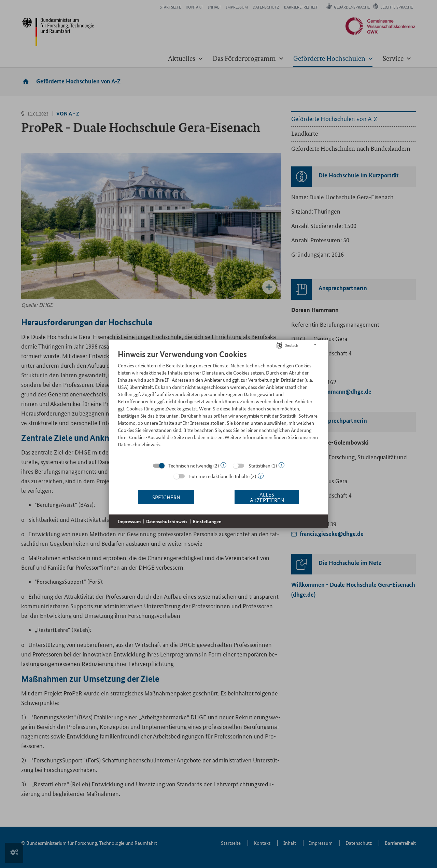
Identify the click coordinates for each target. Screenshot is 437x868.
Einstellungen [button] (207, 521)
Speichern (166, 497)
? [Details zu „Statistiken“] (281, 465)
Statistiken (259, 465)
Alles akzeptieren (267, 497)
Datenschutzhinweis (167, 521)
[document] (218, 404)
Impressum (129, 521)
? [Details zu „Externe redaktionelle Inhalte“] (261, 476)
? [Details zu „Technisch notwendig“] (223, 465)
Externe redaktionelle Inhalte (219, 476)
